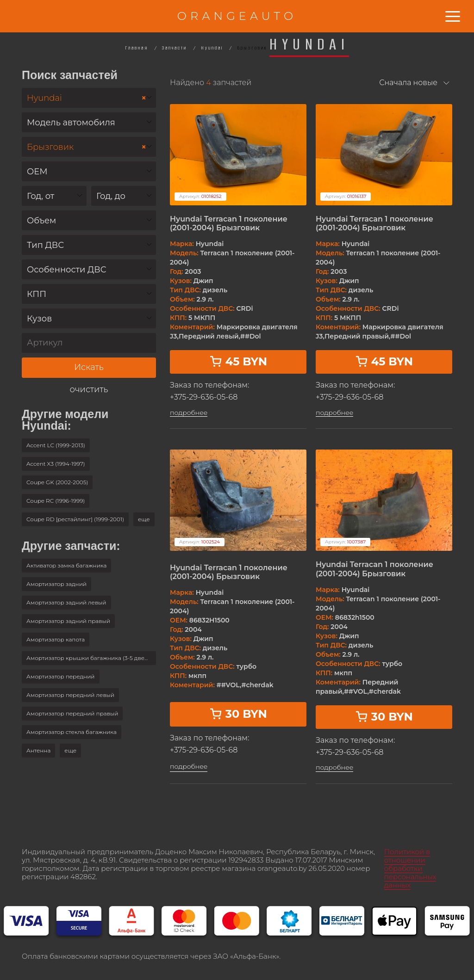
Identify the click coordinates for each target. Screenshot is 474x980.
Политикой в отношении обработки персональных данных (410, 868)
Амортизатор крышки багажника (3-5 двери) (90, 658)
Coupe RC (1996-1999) (56, 501)
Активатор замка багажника (66, 565)
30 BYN (238, 714)
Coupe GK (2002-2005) (57, 482)
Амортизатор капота (56, 639)
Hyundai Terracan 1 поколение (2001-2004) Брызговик (229, 223)
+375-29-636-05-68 (204, 397)
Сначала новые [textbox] (408, 83)
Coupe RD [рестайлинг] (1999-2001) (75, 519)
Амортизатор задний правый (68, 621)
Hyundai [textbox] (87, 98)
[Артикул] (89, 343)
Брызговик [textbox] (87, 147)
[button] (144, 519)
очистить (89, 390)
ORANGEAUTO (237, 16)
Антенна (38, 750)
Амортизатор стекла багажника (72, 732)
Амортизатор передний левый (70, 695)
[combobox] (89, 98)
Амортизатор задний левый (66, 602)
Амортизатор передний (61, 676)
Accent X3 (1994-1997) (56, 464)
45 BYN (238, 361)
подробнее (189, 413)
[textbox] (89, 123)
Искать (89, 367)
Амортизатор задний (56, 584)
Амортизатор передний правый (72, 713)
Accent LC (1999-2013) (56, 445)
